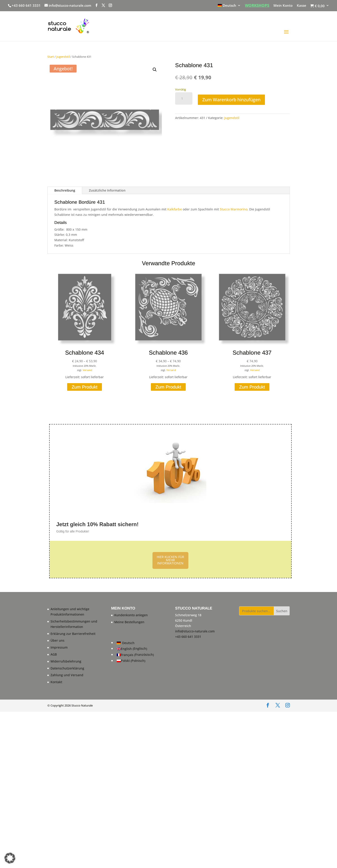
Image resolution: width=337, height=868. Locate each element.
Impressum (59, 647)
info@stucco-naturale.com (195, 631)
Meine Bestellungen (129, 622)
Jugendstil (63, 57)
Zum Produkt (85, 387)
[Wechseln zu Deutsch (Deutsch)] (135, 643)
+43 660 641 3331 (26, 5)
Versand (87, 370)
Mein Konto (283, 6)
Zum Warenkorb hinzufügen (231, 100)
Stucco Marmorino (234, 209)
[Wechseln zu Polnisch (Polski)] (135, 661)
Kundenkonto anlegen (131, 615)
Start (51, 57)
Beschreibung (65, 190)
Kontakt (56, 682)
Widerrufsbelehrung (66, 661)
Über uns (57, 640)
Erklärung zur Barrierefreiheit (73, 634)
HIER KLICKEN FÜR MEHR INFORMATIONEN (170, 560)
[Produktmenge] (184, 99)
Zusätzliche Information (107, 190)
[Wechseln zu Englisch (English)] (135, 649)
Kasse (302, 6)
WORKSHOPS (257, 6)
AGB (54, 654)
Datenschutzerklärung (67, 668)
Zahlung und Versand (67, 675)
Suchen (282, 611)
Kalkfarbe (175, 209)
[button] (155, 70)
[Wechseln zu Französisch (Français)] (135, 655)
